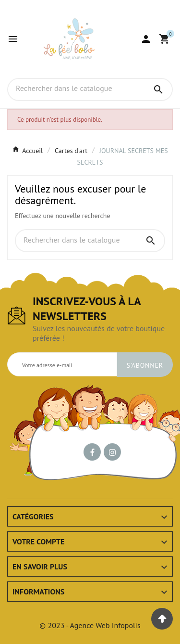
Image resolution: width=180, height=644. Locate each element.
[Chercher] (77, 89)
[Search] (158, 90)
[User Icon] (146, 39)
